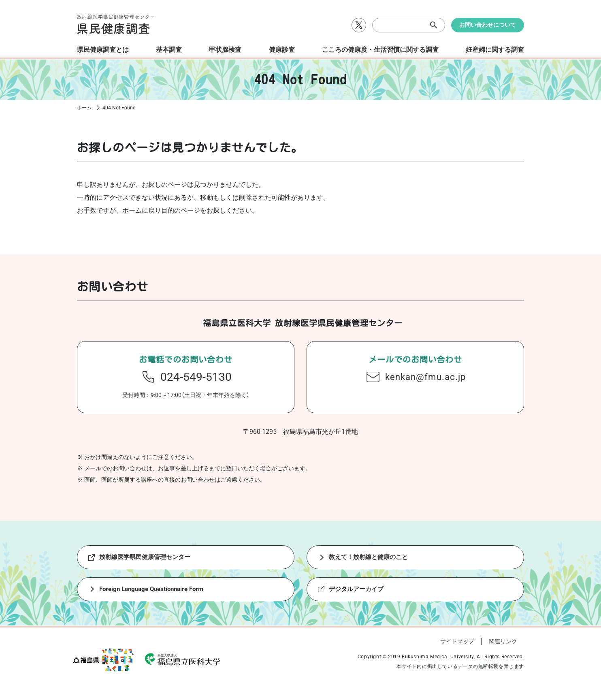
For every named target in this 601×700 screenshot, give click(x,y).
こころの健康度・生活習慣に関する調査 (380, 50)
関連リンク (503, 647)
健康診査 (282, 50)
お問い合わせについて (488, 25)
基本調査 (169, 50)
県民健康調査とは (103, 50)
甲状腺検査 (225, 50)
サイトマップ (457, 647)
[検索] (409, 25)
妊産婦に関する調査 (495, 50)
